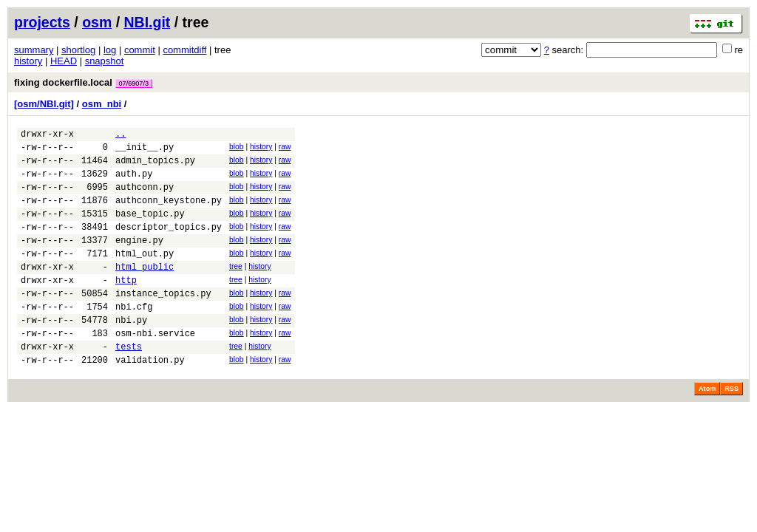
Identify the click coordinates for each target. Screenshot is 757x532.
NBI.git (147, 22)
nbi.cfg (134, 337)
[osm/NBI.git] (44, 104)
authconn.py (145, 198)
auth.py (134, 182)
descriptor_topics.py (169, 244)
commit (140, 50)
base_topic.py (150, 229)
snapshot (105, 61)
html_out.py (145, 275)
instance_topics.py (163, 322)
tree (236, 289)
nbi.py (131, 353)
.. (120, 136)
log (110, 50)
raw (285, 149)
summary (34, 50)
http (126, 306)
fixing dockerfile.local (83, 82)
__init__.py (145, 151)
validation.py (150, 399)
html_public (145, 291)
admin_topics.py (155, 167)
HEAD (64, 61)
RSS (731, 429)
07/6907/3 (134, 83)
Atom (707, 429)
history (28, 61)
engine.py (139, 260)
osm (97, 22)
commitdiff (184, 50)
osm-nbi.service (155, 368)
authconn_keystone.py (169, 213)
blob (237, 149)
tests (129, 384)
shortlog (78, 50)
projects (42, 22)
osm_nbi (102, 104)
